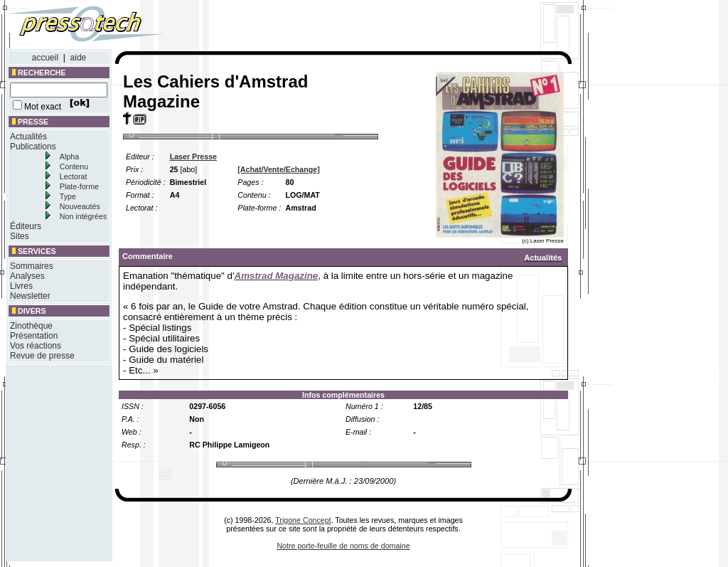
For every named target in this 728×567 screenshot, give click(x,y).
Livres (21, 286)
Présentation (34, 336)
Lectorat (74, 176)
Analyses (27, 276)
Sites (20, 236)
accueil (45, 58)
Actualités (28, 137)
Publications (33, 147)
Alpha (69, 157)
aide (79, 58)
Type (68, 196)
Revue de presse (42, 356)
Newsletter (30, 296)
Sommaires (32, 266)
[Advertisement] (382, 27)
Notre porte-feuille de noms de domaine (343, 546)
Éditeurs (26, 226)
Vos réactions (36, 346)
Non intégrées (83, 216)
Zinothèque (31, 326)
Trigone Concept (303, 520)
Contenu (74, 166)
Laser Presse (193, 157)
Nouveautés (80, 206)
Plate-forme (79, 186)
